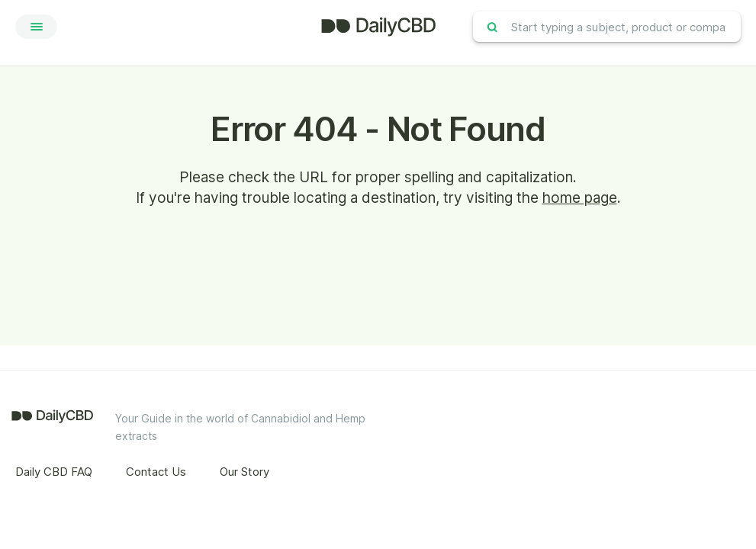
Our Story (244, 472)
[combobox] (607, 27)
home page (580, 198)
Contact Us (156, 472)
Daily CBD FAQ (54, 472)
